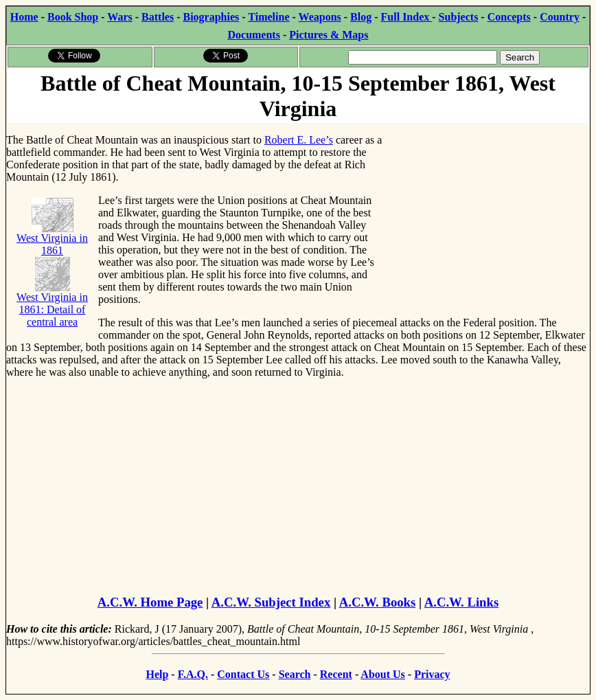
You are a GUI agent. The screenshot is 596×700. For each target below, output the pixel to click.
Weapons (320, 17)
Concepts (509, 17)
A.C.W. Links (461, 602)
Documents (253, 35)
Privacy (432, 674)
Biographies (211, 17)
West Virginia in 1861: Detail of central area (52, 297)
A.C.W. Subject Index (271, 602)
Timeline (268, 17)
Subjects (459, 17)
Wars (119, 17)
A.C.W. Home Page (150, 602)
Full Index (407, 17)
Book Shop (73, 17)
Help (157, 674)
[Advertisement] (486, 210)
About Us (382, 674)
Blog (361, 17)
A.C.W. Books (378, 602)
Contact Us (243, 674)
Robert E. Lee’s (299, 140)
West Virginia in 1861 (52, 232)
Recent (336, 674)
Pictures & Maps (329, 35)
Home (24, 17)
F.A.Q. (193, 674)
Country (560, 17)
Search (295, 674)
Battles (158, 17)
